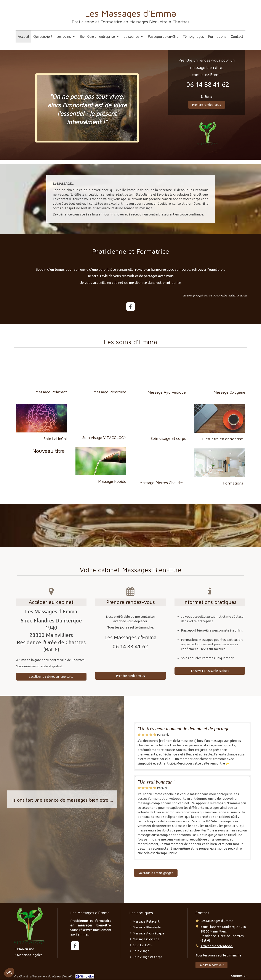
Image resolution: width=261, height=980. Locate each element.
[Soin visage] (101, 418)
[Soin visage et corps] (160, 418)
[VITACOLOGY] (207, 133)
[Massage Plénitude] (101, 372)
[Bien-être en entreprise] (220, 418)
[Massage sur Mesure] (41, 418)
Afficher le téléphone (217, 946)
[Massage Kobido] (101, 461)
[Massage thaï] (160, 372)
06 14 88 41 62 (208, 84)
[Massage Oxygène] (220, 372)
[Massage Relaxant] (41, 372)
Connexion (239, 976)
